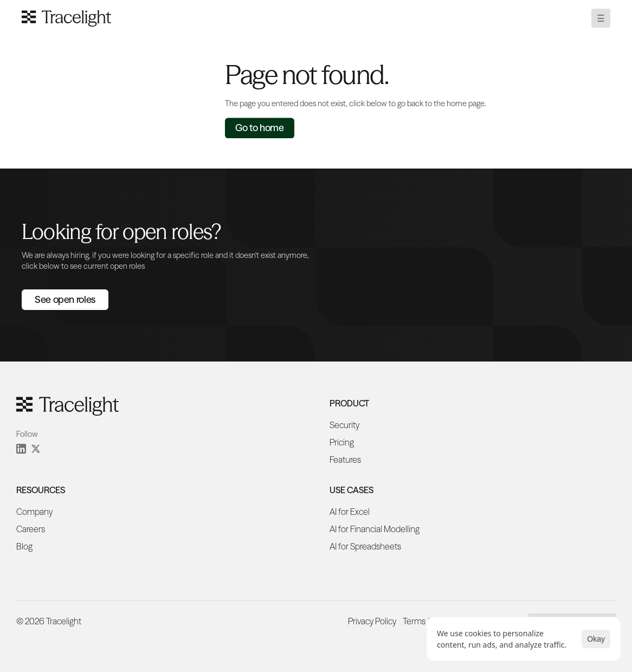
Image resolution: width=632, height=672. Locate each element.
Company (34, 512)
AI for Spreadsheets (365, 546)
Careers (31, 529)
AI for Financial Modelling (375, 529)
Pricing (342, 442)
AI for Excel (350, 512)
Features (345, 460)
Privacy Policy (372, 621)
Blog (24, 546)
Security (344, 425)
